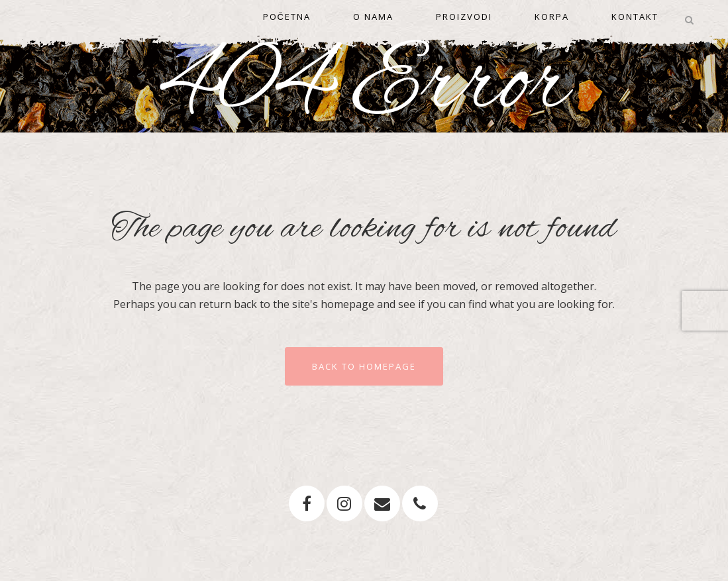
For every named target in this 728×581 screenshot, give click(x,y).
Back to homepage (364, 366)
